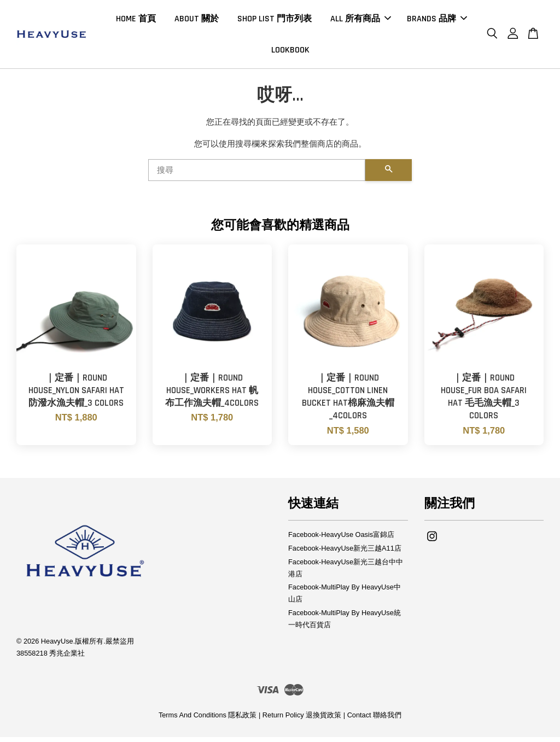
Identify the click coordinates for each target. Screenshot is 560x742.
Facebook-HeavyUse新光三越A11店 (345, 553)
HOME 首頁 (136, 21)
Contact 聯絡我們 (374, 720)
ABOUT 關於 (197, 21)
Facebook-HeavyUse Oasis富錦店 (341, 539)
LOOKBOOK (290, 52)
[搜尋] (257, 175)
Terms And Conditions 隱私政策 (208, 720)
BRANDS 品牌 (437, 21)
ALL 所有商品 (361, 21)
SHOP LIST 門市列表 (275, 21)
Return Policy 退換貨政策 (302, 720)
